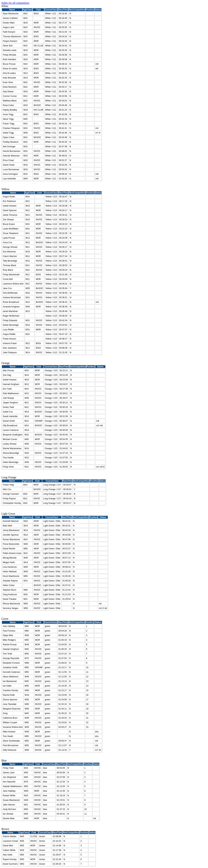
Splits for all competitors (15, 3)
